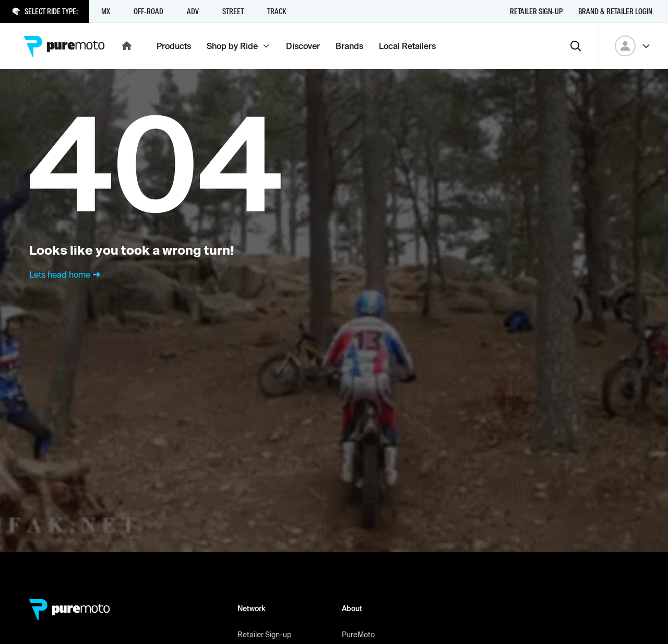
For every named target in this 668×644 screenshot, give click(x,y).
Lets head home (66, 275)
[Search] (576, 46)
